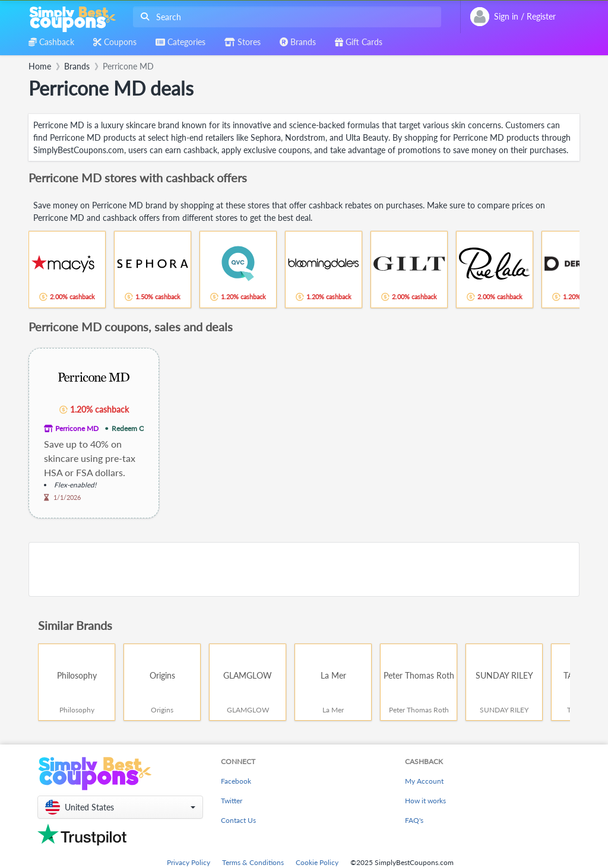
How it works (425, 801)
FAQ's (414, 820)
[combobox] (285, 17)
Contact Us (238, 820)
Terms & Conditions (253, 862)
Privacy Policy (189, 862)
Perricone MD (77, 428)
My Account (424, 781)
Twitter (232, 801)
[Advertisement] (304, 569)
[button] (120, 807)
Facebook (236, 781)
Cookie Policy (317, 862)
